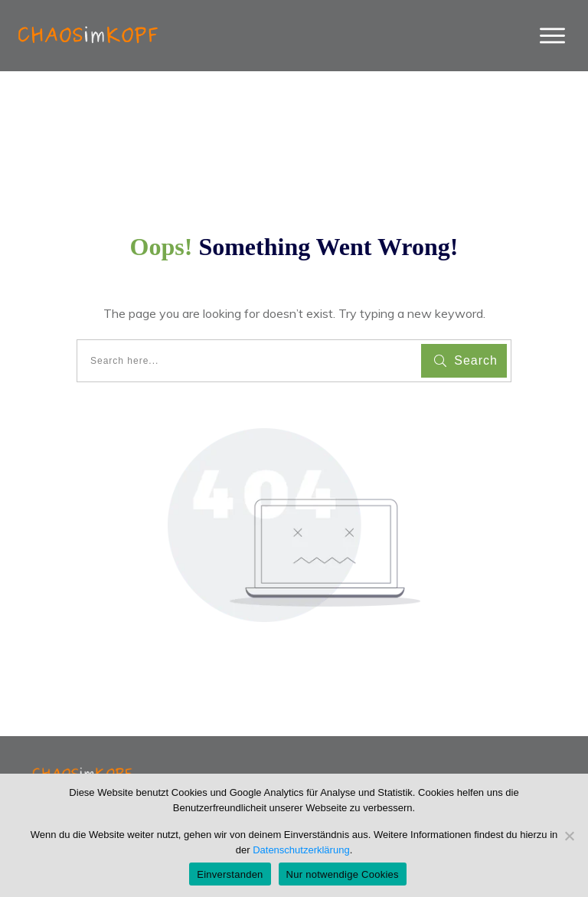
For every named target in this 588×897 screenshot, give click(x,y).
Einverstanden (230, 874)
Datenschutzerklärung (301, 850)
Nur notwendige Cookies (343, 874)
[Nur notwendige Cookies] (569, 836)
